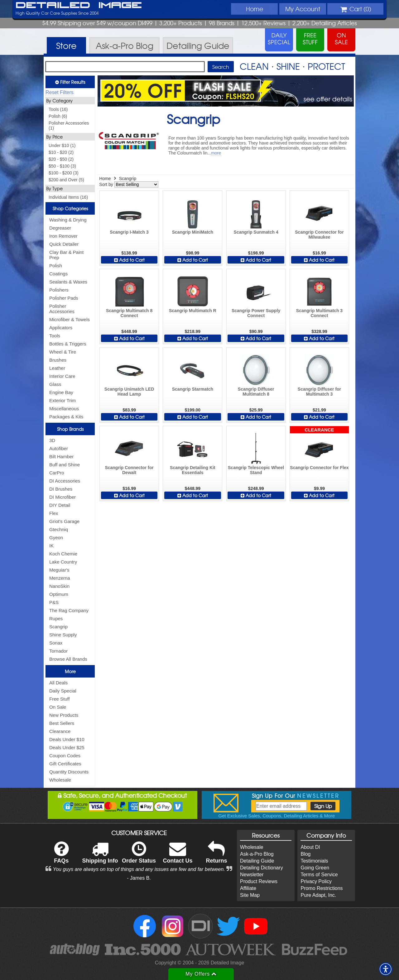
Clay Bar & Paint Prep (66, 255)
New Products (64, 715)
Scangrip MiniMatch (193, 232)
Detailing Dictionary (262, 868)
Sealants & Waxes (68, 282)
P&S (54, 602)
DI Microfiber (62, 497)
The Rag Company (69, 610)
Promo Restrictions (322, 888)
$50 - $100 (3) (62, 166)
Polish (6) (58, 116)
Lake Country (63, 562)
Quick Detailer (64, 244)
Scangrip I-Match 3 (129, 232)
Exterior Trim (62, 400)
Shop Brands (70, 429)
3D (52, 440)
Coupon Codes (65, 756)
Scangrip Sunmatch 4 (256, 232)
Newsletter (252, 875)
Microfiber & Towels (70, 319)
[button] (386, 969)
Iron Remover (63, 236)
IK (51, 546)
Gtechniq (59, 529)
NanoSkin (59, 586)
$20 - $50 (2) (61, 159)
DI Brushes (61, 489)
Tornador (58, 651)
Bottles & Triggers (68, 344)
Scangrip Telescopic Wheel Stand (256, 470)
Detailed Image (79, 6)
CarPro (57, 473)
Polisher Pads (64, 298)
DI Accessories (65, 481)
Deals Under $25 (67, 747)
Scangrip (58, 627)
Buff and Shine (65, 465)
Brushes (58, 360)
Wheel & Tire (63, 352)
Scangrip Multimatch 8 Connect (129, 313)
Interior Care (62, 376)
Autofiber (59, 448)
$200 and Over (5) (66, 180)
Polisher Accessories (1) (69, 126)
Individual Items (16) (68, 197)
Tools (55, 336)
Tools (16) (58, 109)
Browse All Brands (68, 659)
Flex (54, 513)
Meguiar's (59, 570)
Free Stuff (60, 699)
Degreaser (60, 228)
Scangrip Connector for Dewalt (129, 470)
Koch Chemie (63, 554)
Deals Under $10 (67, 739)
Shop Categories (70, 208)
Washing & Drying (68, 220)
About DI (310, 847)
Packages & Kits (66, 417)
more (216, 153)
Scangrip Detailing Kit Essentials (192, 470)
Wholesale (60, 780)
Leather (57, 368)
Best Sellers (62, 723)
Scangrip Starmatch (193, 389)
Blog (305, 854)
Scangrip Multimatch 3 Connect (319, 313)
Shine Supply (63, 635)
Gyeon (56, 538)
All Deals (58, 683)
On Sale (58, 707)
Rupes (56, 618)
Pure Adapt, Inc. (318, 895)
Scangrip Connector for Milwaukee (319, 235)
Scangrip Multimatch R (193, 311)
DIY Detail (60, 505)
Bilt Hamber (61, 457)
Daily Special (63, 691)
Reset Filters (60, 92)
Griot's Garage (64, 521)
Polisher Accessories (62, 309)
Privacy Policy (316, 881)
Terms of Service (319, 875)
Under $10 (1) (62, 145)
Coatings (58, 274)
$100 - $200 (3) (64, 173)
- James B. (139, 878)
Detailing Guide (257, 861)
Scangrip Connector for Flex (319, 468)
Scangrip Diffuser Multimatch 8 (256, 392)
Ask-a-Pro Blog (257, 854)
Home (255, 9)
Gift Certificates (65, 764)
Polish (56, 266)
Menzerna (60, 578)
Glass (55, 384)
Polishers (59, 290)
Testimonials (314, 861)
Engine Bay (61, 392)
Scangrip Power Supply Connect (256, 313)
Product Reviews (259, 881)
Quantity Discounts (69, 772)
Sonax (56, 643)
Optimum (59, 594)
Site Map (250, 895)
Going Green (315, 868)
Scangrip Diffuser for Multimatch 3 (319, 392)
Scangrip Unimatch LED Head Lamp (129, 392)
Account (303, 9)
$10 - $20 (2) (61, 152)
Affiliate (248, 888)
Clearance (60, 731)
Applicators (61, 328)
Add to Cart (129, 260)
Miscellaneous (64, 409)
